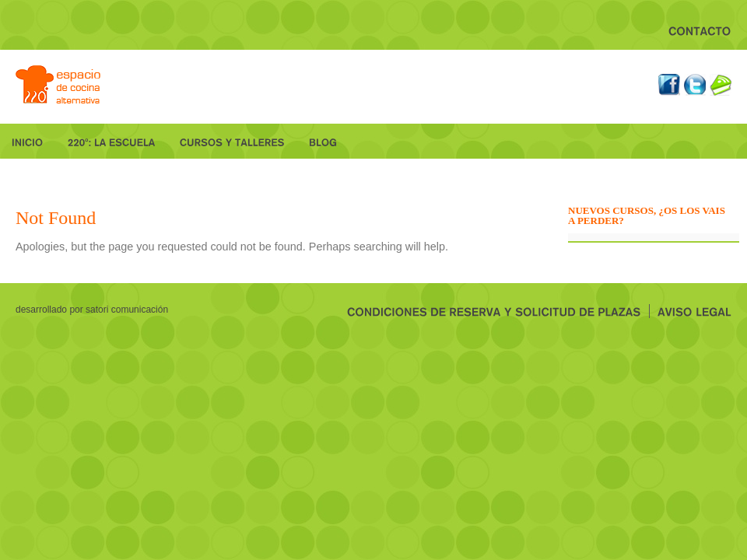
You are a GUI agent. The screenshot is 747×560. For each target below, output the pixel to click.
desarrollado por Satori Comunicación (92, 310)
